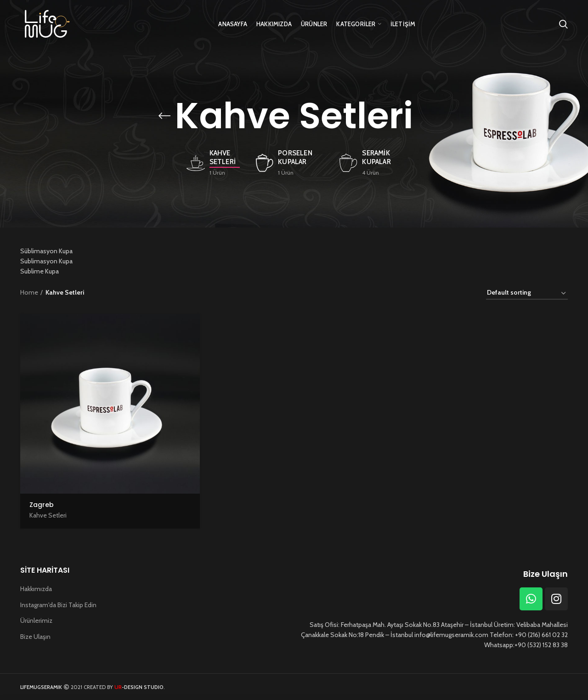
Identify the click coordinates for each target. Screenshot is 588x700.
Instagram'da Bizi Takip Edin (58, 605)
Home (29, 292)
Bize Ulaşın (35, 637)
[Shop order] (527, 294)
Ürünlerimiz (36, 620)
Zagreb (42, 505)
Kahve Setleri (48, 515)
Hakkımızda (36, 589)
